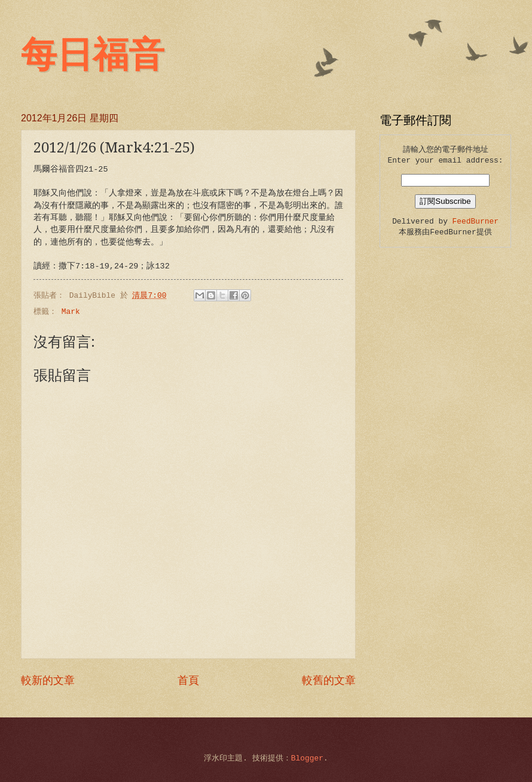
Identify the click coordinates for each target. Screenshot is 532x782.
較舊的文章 (329, 681)
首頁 (188, 681)
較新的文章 (48, 681)
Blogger (307, 758)
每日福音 (93, 55)
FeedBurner (476, 222)
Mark (71, 312)
